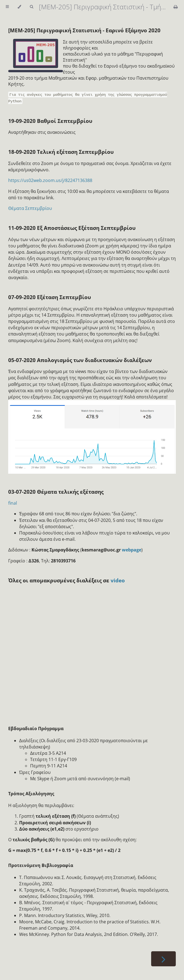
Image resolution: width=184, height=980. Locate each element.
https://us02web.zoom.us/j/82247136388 (50, 180)
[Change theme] (19, 7)
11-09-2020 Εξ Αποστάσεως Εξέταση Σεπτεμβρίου (72, 228)
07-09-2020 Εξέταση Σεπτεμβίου (50, 297)
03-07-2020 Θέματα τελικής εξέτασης (56, 492)
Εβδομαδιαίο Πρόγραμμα (36, 729)
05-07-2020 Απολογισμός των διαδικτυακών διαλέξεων (80, 360)
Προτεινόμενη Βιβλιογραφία (41, 865)
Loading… (96, 652)
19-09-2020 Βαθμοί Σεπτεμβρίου (50, 121)
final (13, 503)
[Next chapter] (163, 959)
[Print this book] (176, 7)
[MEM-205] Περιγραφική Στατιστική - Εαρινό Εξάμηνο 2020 (84, 30)
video (118, 580)
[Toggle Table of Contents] (7, 7)
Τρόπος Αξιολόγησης (31, 794)
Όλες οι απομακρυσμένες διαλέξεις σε (59, 580)
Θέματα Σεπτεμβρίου (30, 208)
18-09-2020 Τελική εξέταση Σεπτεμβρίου (61, 152)
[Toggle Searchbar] (31, 7)
